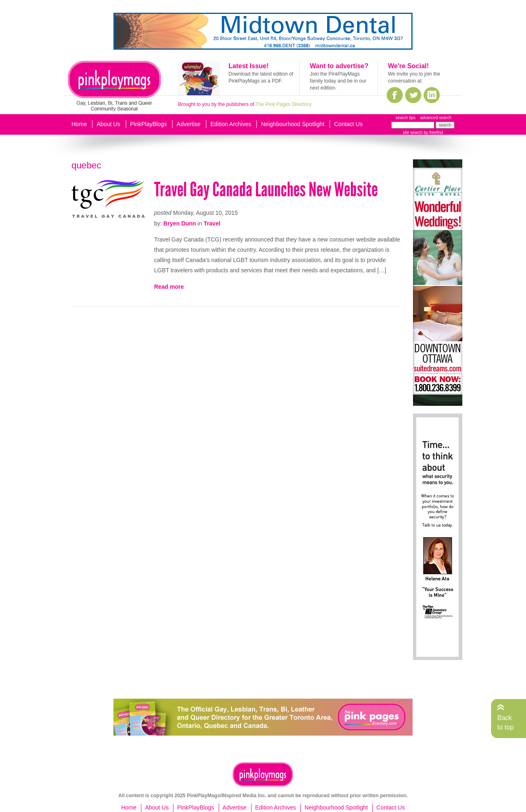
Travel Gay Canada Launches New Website (266, 190)
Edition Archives (231, 124)
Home (79, 124)
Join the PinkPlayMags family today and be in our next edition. (338, 81)
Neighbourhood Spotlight (293, 124)
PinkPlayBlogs (149, 124)
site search (413, 132)
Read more (169, 287)
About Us (108, 124)
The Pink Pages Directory (284, 104)
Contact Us (348, 124)
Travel (212, 223)
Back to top (505, 722)
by (433, 132)
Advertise (189, 124)
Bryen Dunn (180, 223)
